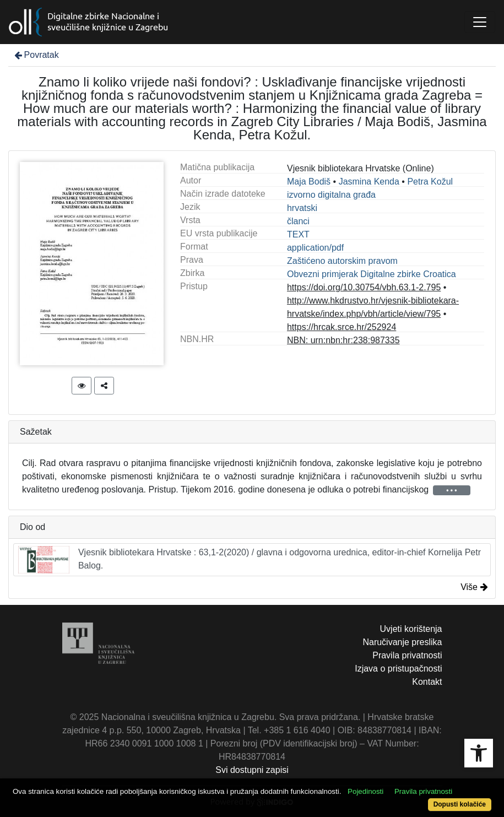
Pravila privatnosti (407, 655)
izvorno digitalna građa (331, 195)
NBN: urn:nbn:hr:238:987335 (343, 340)
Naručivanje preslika (402, 642)
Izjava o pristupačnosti (398, 669)
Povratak (36, 55)
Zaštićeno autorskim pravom (342, 261)
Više (474, 587)
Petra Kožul (430, 182)
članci (298, 221)
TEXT (298, 234)
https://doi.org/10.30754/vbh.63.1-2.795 (364, 287)
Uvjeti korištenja (411, 629)
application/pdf (315, 248)
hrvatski (302, 208)
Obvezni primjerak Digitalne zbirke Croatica (372, 274)
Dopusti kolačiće (460, 804)
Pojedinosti (365, 791)
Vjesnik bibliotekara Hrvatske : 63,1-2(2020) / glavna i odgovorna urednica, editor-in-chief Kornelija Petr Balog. (250, 560)
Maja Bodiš (309, 182)
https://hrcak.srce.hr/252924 (342, 327)
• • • (451, 490)
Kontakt (427, 682)
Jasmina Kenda (369, 182)
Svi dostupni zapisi (252, 770)
